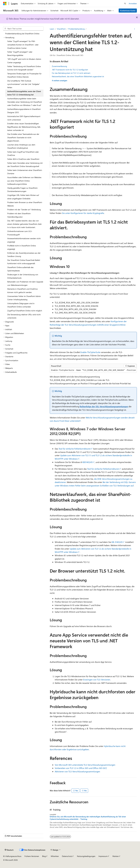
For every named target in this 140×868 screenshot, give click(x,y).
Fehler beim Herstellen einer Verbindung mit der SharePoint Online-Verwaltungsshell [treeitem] (25, 165)
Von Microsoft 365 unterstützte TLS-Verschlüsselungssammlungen (85, 765)
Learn (52, 29)
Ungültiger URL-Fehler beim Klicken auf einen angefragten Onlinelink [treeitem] (23, 197)
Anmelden (133, 3)
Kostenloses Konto (128, 11)
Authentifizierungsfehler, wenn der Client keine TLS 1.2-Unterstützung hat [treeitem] (24, 93)
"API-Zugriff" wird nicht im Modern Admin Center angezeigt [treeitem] (24, 61)
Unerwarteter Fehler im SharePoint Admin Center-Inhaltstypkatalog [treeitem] (24, 298)
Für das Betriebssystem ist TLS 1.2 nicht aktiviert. (71, 73)
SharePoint (61, 29)
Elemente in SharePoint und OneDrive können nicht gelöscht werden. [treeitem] (22, 291)
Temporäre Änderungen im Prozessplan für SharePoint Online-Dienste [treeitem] (24, 75)
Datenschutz (67, 856)
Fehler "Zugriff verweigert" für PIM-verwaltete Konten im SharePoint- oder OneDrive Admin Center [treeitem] (23, 45)
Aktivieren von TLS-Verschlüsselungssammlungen (77, 771)
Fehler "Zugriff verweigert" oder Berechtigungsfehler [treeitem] (20, 54)
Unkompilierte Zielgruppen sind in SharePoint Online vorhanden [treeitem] (21, 305)
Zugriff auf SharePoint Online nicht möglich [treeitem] (25, 311)
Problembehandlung (76, 29)
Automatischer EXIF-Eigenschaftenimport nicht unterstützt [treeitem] (24, 118)
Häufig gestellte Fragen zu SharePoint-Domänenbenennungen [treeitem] (23, 190)
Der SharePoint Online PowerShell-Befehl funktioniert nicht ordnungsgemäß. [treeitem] (24, 262)
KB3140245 (87, 462)
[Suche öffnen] (125, 4)
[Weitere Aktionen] (135, 29)
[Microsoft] (5, 4)
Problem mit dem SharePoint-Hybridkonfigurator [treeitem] (19, 215)
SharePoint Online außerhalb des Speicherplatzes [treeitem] (20, 269)
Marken (116, 856)
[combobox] (23, 29)
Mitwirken (55, 856)
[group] (93, 370)
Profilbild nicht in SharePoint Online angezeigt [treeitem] (22, 247)
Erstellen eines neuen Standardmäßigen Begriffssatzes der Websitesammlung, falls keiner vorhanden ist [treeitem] (24, 127)
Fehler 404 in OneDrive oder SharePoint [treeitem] (23, 159)
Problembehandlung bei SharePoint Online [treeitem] (22, 34)
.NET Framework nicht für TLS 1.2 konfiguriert (70, 70)
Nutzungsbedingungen (86, 856)
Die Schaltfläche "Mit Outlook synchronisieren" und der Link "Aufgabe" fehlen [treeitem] (24, 84)
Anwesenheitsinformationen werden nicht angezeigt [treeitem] (24, 240)
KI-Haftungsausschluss (12, 856)
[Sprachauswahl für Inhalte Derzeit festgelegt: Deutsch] (9, 850)
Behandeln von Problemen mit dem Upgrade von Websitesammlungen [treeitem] (25, 283)
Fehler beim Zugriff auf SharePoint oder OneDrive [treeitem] (23, 154)
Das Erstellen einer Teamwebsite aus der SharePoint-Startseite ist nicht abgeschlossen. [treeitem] (23, 137)
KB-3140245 (117, 542)
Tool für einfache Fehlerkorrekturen (75, 449)
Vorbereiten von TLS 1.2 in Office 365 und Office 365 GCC (81, 768)
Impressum (103, 856)
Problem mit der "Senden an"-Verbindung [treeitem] (24, 210)
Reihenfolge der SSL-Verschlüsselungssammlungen (104, 406)
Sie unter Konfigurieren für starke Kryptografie (83, 213)
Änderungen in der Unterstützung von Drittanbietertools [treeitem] (23, 276)
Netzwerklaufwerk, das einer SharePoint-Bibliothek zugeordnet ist (78, 76)
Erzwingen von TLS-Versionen (97, 680)
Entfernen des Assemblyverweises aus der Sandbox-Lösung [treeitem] (24, 255)
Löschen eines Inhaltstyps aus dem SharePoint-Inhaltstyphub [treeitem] (21, 146)
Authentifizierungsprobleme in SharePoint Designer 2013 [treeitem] (24, 111)
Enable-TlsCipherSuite (90, 352)
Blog (44, 856)
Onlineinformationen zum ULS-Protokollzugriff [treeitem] (20, 233)
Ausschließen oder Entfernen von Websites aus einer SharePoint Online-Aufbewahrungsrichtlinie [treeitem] (24, 181)
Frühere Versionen (32, 856)
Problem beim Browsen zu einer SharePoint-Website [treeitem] (25, 204)
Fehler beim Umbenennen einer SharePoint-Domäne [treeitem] (25, 172)
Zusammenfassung (59, 66)
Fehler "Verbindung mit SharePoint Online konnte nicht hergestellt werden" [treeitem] (24, 68)
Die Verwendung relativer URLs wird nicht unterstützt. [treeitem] (24, 316)
